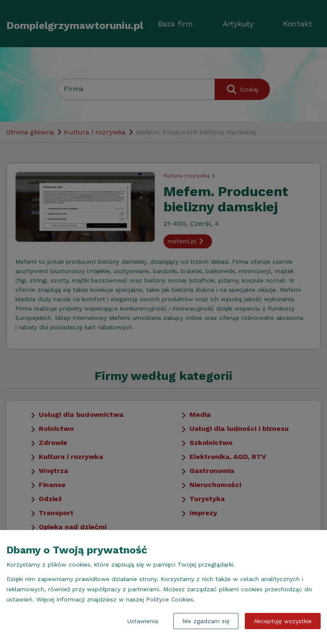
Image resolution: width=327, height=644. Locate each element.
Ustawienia (143, 621)
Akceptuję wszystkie (283, 621)
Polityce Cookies (170, 599)
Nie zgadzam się (206, 621)
